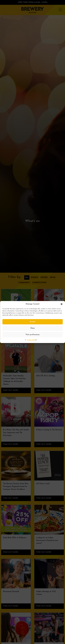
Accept (33, 322)
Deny (33, 328)
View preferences (32, 335)
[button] (61, 304)
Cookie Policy (31, 340)
